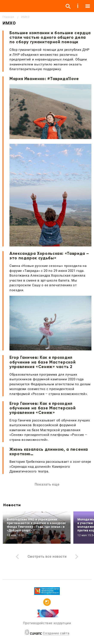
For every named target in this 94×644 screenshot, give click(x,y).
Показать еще (47, 484)
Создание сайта (56, 633)
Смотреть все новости (47, 557)
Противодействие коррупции (47, 623)
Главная (8, 17)
